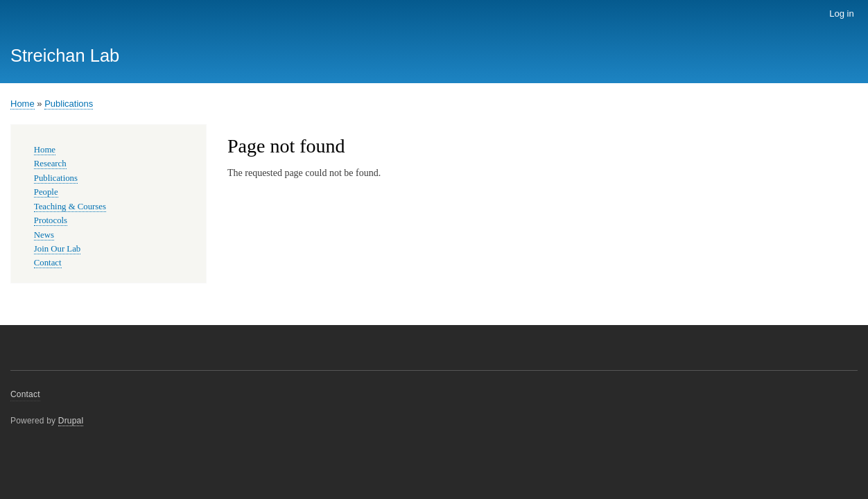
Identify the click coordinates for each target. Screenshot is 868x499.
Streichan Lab (65, 55)
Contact (48, 263)
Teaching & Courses (70, 207)
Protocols (51, 220)
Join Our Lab (57, 249)
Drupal (71, 421)
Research (50, 164)
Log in (841, 14)
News (44, 235)
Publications (69, 104)
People (46, 192)
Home (23, 104)
